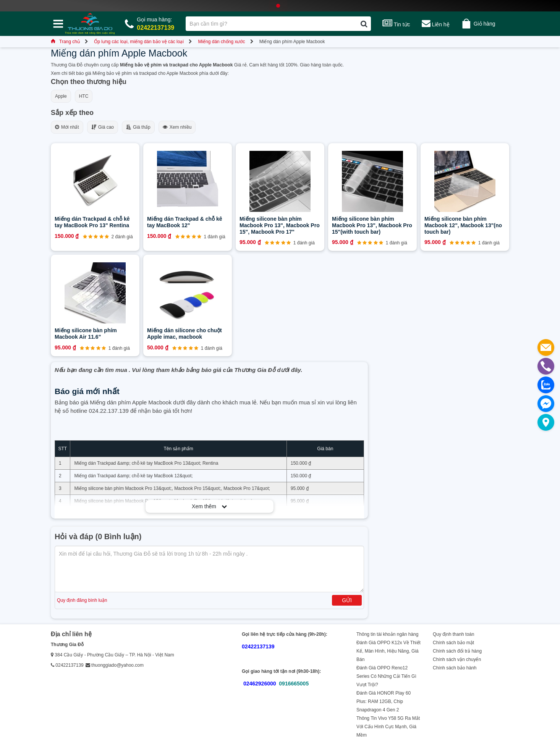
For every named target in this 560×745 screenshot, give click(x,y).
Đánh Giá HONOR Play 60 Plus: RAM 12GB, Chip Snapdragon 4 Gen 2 (384, 701)
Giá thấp (138, 127)
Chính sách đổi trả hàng (457, 651)
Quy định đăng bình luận (82, 600)
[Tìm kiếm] (364, 24)
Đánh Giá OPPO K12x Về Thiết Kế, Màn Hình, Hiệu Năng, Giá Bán (388, 651)
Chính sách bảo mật (453, 643)
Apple (61, 96)
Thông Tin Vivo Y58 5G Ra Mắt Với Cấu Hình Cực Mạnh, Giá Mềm (388, 727)
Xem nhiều (177, 127)
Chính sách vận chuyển (457, 659)
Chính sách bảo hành (455, 668)
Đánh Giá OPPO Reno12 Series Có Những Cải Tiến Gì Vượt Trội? (386, 676)
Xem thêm (209, 506)
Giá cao (103, 127)
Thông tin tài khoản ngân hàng (387, 634)
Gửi (347, 600)
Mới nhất (67, 127)
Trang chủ (65, 42)
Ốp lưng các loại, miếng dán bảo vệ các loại (139, 42)
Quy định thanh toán (453, 634)
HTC (84, 96)
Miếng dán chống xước (221, 42)
